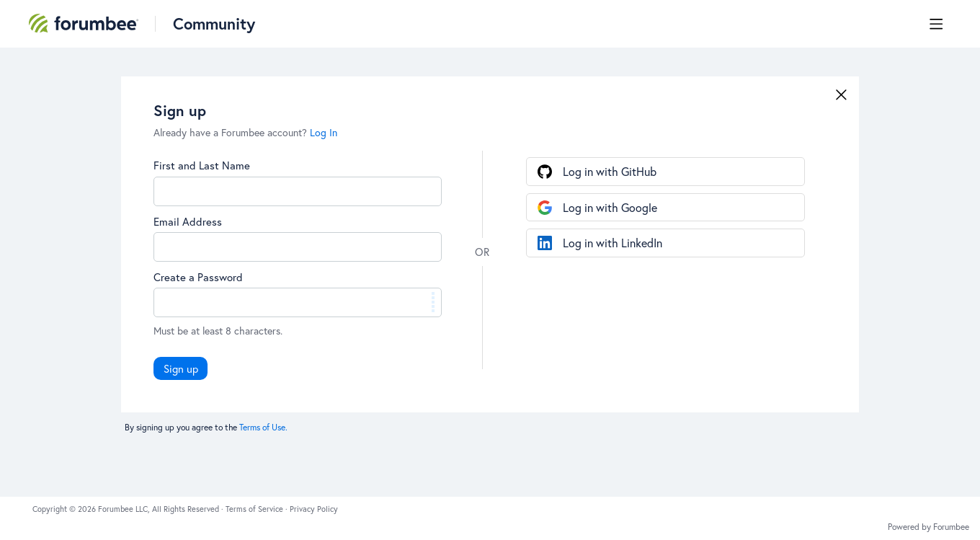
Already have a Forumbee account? (245, 132)
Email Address (188, 221)
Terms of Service (255, 509)
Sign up (181, 368)
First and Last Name (202, 165)
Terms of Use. (263, 427)
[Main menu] (936, 24)
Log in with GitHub (610, 171)
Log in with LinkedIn (612, 243)
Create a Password (198, 277)
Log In (324, 132)
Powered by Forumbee (928, 527)
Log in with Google (610, 207)
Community (214, 23)
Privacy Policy (314, 509)
